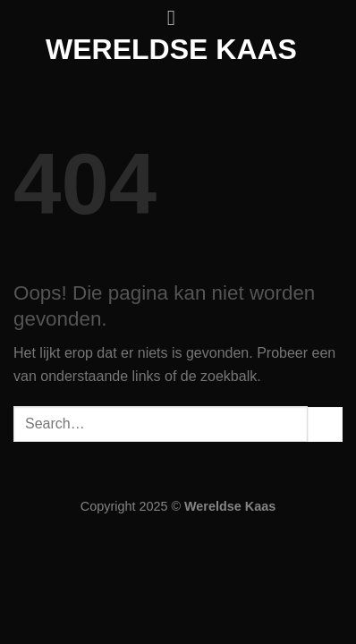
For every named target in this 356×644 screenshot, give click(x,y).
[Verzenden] (325, 424)
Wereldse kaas (171, 49)
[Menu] (178, 17)
